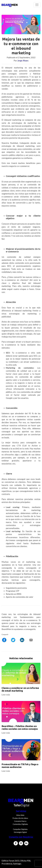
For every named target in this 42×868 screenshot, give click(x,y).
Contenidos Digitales (20, 824)
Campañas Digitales (20, 829)
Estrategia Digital (20, 832)
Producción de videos (20, 818)
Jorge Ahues (23, 61)
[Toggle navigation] (37, 5)
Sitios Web (20, 815)
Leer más (6, 695)
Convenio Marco (20, 821)
